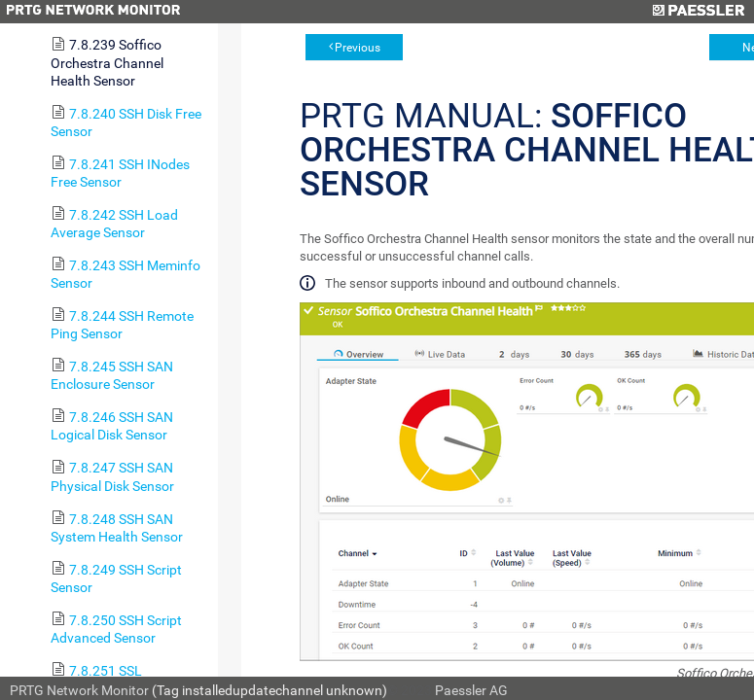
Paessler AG (471, 690)
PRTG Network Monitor (79, 690)
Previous (358, 48)
